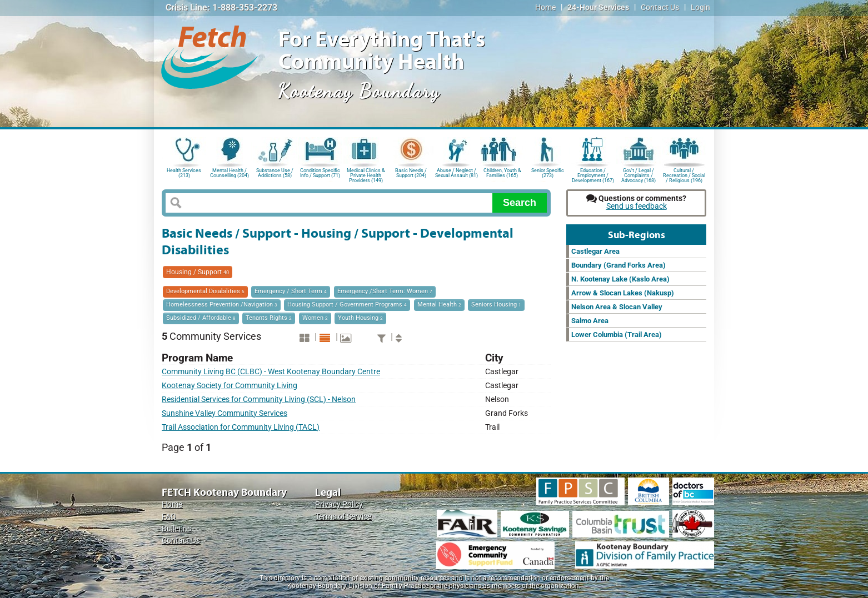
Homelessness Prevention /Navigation (222, 305)
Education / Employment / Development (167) (593, 175)
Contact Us (660, 7)
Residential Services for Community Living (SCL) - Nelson (259, 399)
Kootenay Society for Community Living (230, 386)
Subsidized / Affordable (201, 318)
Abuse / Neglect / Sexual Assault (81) (457, 173)
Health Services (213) (184, 173)
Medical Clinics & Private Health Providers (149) (366, 175)
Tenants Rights (269, 318)
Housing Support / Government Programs (347, 305)
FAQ (169, 517)
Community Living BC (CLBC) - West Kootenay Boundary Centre (271, 372)
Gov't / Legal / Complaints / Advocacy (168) (638, 175)
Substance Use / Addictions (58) (275, 173)
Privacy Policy (339, 504)
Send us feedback (637, 206)
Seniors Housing (496, 305)
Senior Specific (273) (548, 173)
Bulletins (176, 529)
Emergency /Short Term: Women (385, 291)
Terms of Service (343, 517)
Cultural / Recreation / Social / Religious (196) (684, 175)
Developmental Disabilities (205, 291)
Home (545, 7)
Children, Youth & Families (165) (502, 173)
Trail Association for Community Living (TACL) (241, 427)
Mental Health (439, 305)
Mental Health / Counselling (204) (230, 173)
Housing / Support (198, 272)
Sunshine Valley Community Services (225, 413)
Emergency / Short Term (291, 291)
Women (315, 318)
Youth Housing (360, 318)
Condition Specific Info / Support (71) (320, 173)
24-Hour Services (598, 7)
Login (700, 7)
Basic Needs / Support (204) (411, 173)
